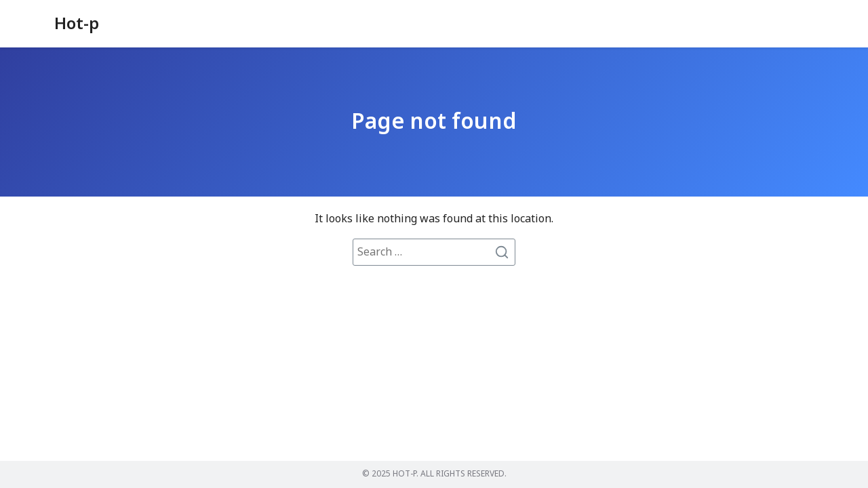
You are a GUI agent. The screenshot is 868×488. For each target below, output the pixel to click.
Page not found (434, 122)
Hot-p (77, 24)
